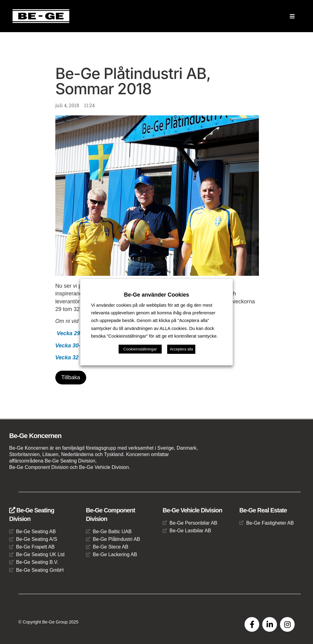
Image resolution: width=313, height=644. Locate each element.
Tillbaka (71, 377)
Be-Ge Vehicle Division (192, 510)
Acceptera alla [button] (181, 349)
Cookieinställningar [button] (140, 349)
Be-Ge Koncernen (35, 436)
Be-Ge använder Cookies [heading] (156, 295)
